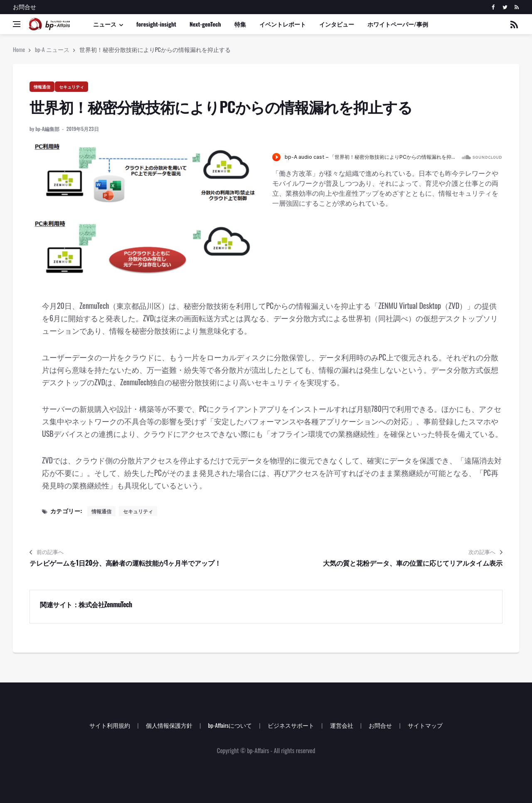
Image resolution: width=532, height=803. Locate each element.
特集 (240, 24)
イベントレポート (283, 24)
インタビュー (337, 24)
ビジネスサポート (291, 725)
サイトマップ (425, 725)
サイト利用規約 (110, 725)
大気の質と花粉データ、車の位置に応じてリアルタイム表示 (413, 563)
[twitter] (505, 7)
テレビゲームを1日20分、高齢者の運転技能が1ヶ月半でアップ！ (125, 563)
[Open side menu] (17, 24)
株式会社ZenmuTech (105, 604)
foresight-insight (156, 24)
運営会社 (342, 725)
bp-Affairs (258, 750)
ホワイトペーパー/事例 (398, 24)
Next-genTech (205, 24)
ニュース (105, 24)
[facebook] (493, 7)
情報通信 (42, 87)
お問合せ (25, 6)
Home (19, 49)
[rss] (516, 7)
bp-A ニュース (52, 49)
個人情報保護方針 (169, 725)
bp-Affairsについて (230, 725)
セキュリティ (71, 87)
